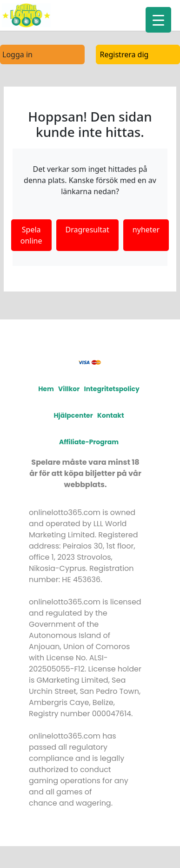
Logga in (17, 54)
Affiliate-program (89, 442)
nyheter (146, 230)
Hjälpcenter (73, 415)
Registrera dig (124, 54)
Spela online (31, 235)
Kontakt (111, 415)
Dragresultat (87, 230)
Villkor (69, 389)
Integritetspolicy (112, 389)
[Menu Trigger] (158, 20)
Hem (46, 389)
